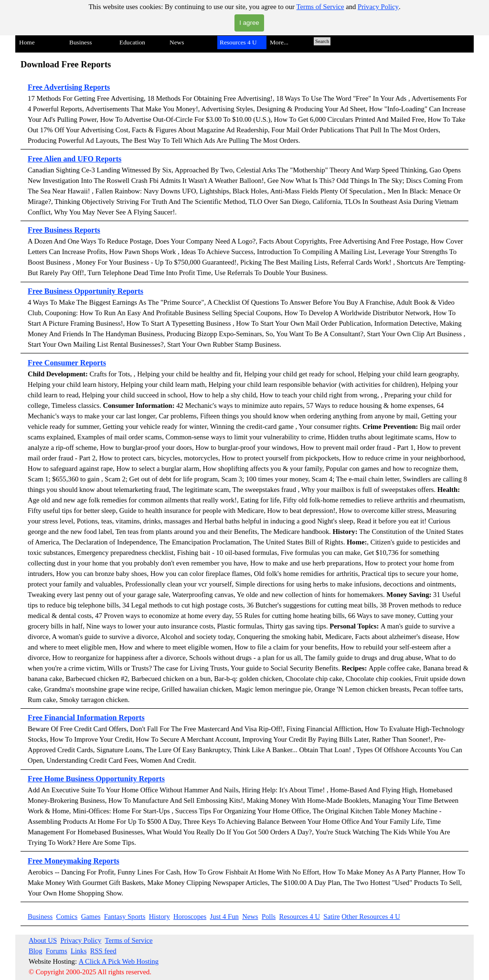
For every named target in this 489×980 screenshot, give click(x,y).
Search (322, 41)
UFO (85, 159)
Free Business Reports (64, 230)
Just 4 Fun (224, 916)
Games (91, 916)
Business (40, 916)
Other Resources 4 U (371, 916)
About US (43, 940)
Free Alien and (53, 159)
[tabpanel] (244, 480)
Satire (331, 916)
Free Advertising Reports (69, 87)
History (159, 916)
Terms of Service (320, 7)
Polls (269, 916)
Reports (107, 159)
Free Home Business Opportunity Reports (96, 779)
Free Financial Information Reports (86, 718)
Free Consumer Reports (67, 363)
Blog (36, 951)
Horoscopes (190, 916)
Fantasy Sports (125, 916)
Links (79, 951)
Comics (67, 916)
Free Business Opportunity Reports (85, 291)
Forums (57, 951)
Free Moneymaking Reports (74, 861)
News (250, 916)
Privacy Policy (378, 7)
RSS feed (103, 951)
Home (27, 42)
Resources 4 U (300, 916)
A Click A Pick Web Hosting (119, 961)
